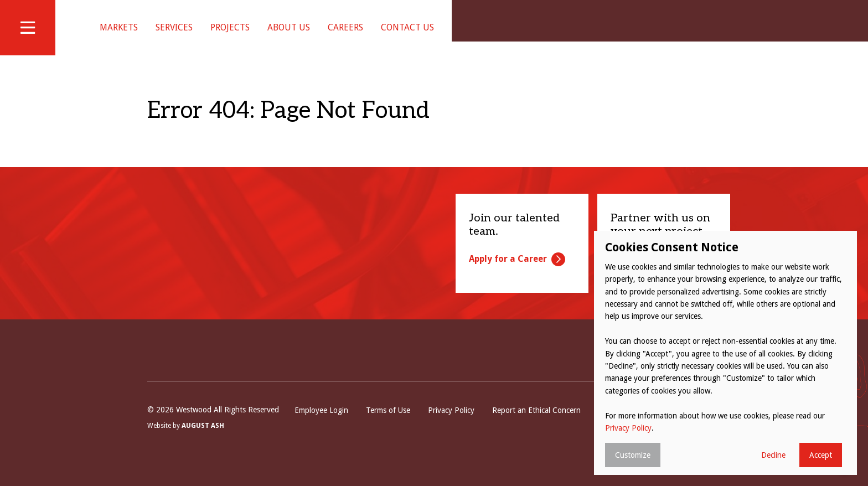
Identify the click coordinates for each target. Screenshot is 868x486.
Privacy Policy (451, 424)
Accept (821, 455)
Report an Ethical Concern (536, 424)
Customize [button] (633, 455)
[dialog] (725, 353)
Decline (773, 455)
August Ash (203, 440)
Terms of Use (388, 424)
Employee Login (321, 424)
